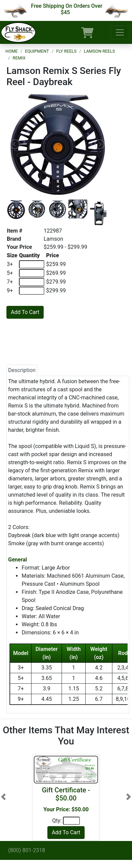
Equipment (37, 51)
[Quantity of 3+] (32, 264)
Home (12, 51)
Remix (19, 58)
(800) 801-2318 (27, 850)
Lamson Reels (99, 51)
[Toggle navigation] (120, 32)
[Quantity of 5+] (32, 273)
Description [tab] (22, 370)
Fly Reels (66, 51)
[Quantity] (71, 821)
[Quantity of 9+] (32, 291)
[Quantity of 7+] (32, 282)
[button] (3, 797)
